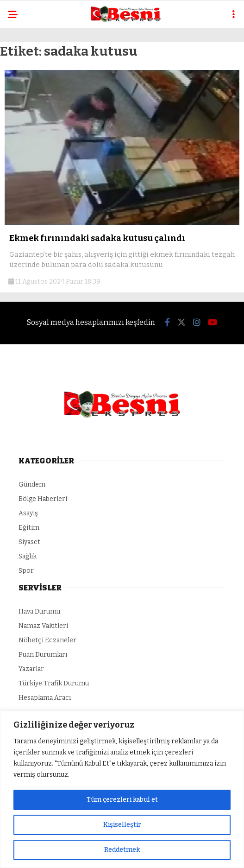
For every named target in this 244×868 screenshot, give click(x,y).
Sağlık (28, 556)
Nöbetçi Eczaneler (47, 640)
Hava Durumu (39, 611)
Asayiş (28, 513)
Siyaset (29, 542)
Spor (26, 571)
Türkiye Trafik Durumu (54, 683)
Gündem (32, 485)
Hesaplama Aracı (45, 698)
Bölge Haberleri (43, 499)
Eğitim (29, 528)
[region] (122, 789)
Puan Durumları (43, 655)
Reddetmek (122, 850)
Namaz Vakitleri (43, 626)
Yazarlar (31, 669)
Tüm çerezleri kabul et (122, 800)
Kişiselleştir (122, 825)
